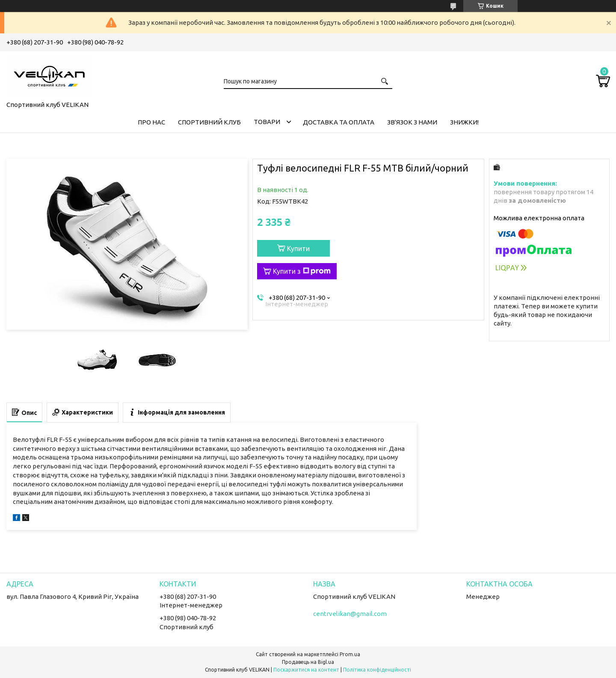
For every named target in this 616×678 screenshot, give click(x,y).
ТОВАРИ (267, 122)
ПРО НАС (151, 122)
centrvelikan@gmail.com (350, 614)
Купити (298, 249)
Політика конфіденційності (377, 670)
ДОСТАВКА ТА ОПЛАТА (339, 122)
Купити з (302, 271)
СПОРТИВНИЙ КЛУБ (209, 122)
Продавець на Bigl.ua (308, 662)
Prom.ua (350, 654)
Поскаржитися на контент (306, 670)
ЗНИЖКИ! (464, 122)
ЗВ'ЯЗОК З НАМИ (412, 122)
